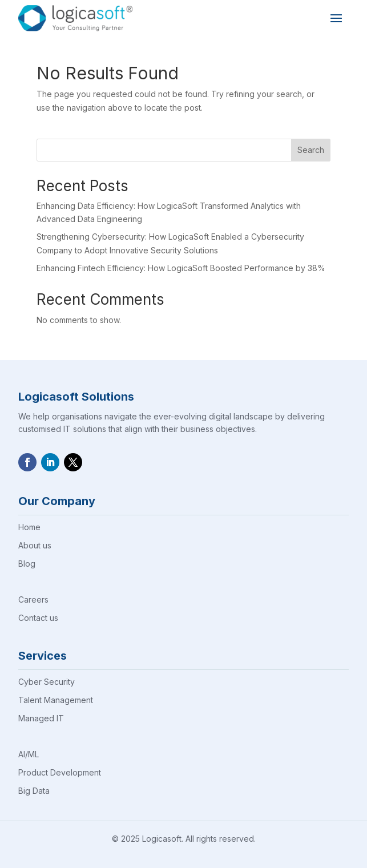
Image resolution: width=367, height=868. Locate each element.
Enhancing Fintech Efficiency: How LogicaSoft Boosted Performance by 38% (181, 268)
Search (311, 150)
